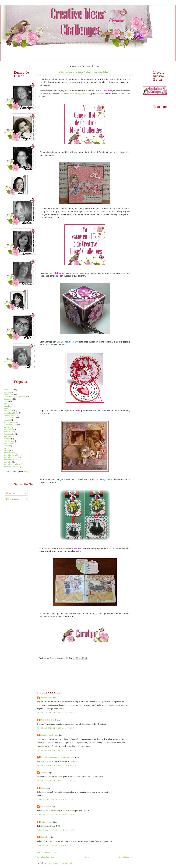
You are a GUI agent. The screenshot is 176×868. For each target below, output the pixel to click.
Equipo (28, 51)
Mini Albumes (47, 51)
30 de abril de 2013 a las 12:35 (56, 750)
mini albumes (9, 422)
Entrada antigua (126, 857)
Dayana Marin (46, 698)
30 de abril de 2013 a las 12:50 (56, 765)
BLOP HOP (9, 394)
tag (5, 448)
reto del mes (9, 441)
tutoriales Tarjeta (11, 467)
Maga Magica (46, 822)
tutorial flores (9, 453)
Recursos (120, 51)
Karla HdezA (46, 807)
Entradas (11, 493)
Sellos (6, 446)
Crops (6, 401)
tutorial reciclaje (11, 457)
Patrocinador (9, 434)
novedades (8, 429)
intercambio (9, 410)
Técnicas (84, 51)
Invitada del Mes (11, 413)
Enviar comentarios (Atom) (61, 863)
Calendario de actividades (15, 396)
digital (6, 403)
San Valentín (9, 443)
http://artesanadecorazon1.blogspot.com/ (58, 757)
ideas (6, 408)
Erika (43, 788)
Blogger (27, 472)
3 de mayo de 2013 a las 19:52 (56, 845)
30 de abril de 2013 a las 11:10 (56, 713)
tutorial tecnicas (10, 460)
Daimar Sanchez (47, 720)
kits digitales (9, 415)
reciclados (8, 436)
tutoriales (8, 462)
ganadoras (8, 406)
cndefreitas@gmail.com (80, 94)
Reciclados (102, 51)
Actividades (9, 389)
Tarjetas (65, 51)
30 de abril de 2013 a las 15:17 (56, 781)
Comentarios (12, 499)
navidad (7, 427)
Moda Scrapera (10, 424)
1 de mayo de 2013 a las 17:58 (56, 815)
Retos (139, 51)
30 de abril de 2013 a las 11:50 (56, 728)
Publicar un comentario (47, 853)
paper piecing (9, 432)
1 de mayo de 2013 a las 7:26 (55, 799)
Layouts (7, 420)
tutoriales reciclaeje (12, 464)
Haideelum (45, 837)
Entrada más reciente (46, 857)
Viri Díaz (44, 773)
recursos (7, 439)
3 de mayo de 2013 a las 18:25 (56, 830)
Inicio (10, 51)
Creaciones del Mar (49, 735)
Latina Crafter (10, 417)
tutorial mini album (12, 455)
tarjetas (7, 450)
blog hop (7, 392)
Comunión (8, 399)
